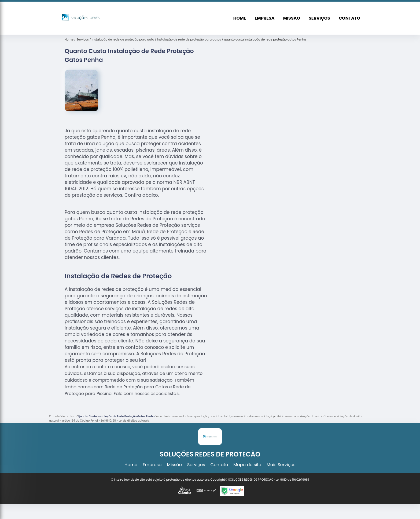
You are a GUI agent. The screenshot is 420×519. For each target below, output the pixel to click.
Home (240, 18)
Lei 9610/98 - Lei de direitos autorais (125, 421)
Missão (292, 18)
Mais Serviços (281, 465)
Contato (349, 18)
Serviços (319, 18)
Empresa (264, 18)
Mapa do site (247, 465)
